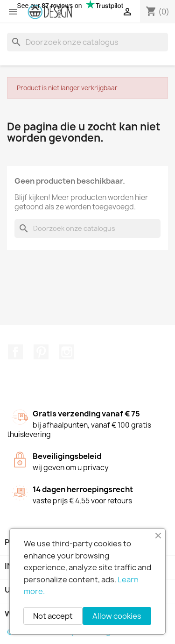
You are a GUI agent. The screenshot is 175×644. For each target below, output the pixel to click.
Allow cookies (117, 616)
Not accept (53, 616)
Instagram (67, 352)
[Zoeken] (87, 42)
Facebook (15, 352)
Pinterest (41, 352)
